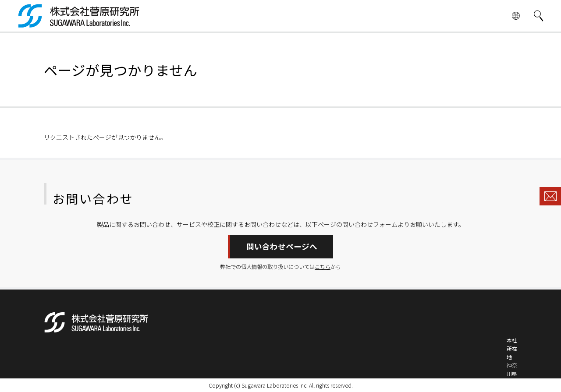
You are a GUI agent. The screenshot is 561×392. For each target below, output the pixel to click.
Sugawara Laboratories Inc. (275, 385)
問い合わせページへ (282, 246)
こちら (323, 267)
